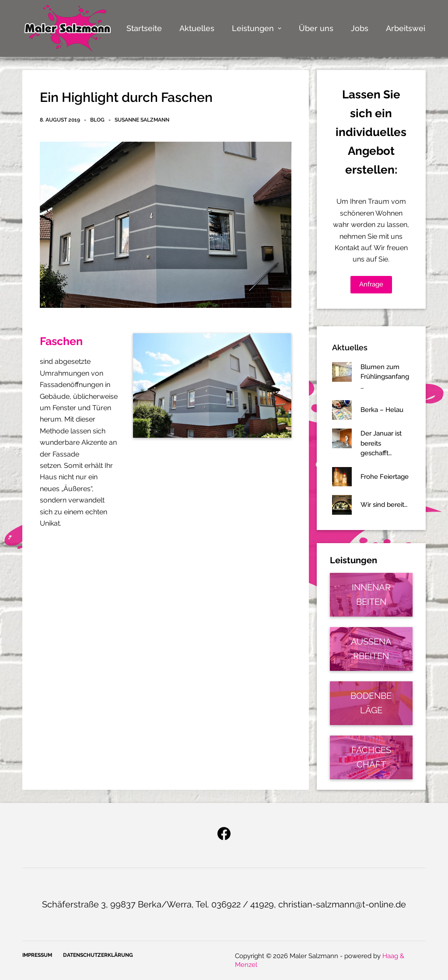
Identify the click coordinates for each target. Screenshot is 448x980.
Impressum (37, 955)
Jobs (360, 28)
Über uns (316, 28)
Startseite (144, 28)
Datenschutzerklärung (98, 955)
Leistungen (258, 28)
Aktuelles (197, 28)
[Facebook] (224, 834)
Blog (97, 120)
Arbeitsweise (410, 28)
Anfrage (371, 284)
